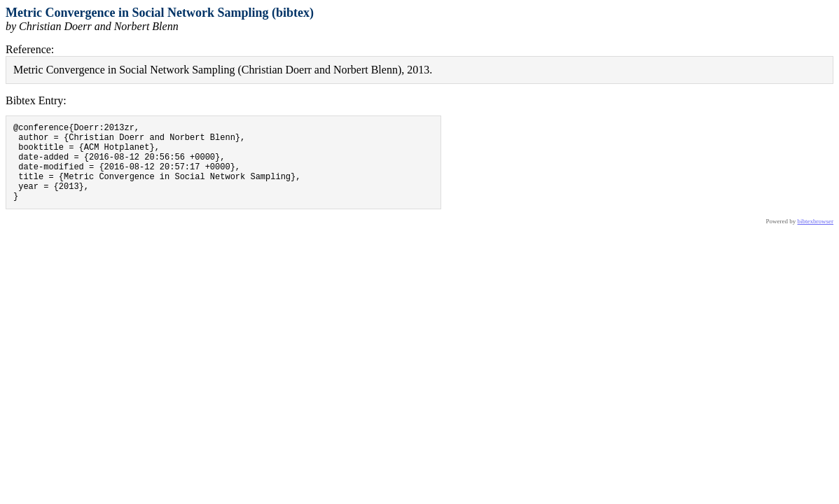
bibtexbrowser (816, 238)
